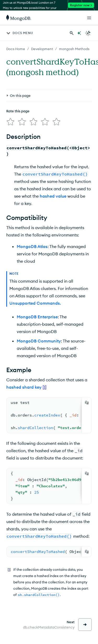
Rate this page (18, 111)
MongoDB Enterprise (37, 317)
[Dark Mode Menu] (88, 33)
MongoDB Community (39, 341)
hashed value (53, 196)
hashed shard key (24, 387)
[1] (45, 387)
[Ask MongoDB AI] (79, 33)
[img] (10, 122)
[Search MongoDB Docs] (72, 33)
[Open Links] (89, 18)
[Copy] (87, 403)
